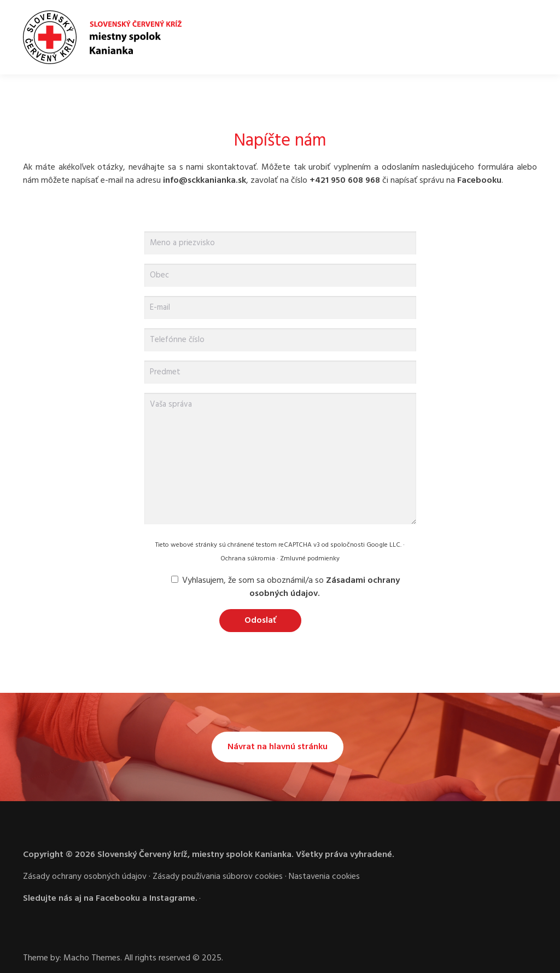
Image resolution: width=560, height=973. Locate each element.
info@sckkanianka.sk (205, 181)
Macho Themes (92, 958)
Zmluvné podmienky (310, 559)
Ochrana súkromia (248, 559)
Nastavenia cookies (324, 877)
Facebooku (479, 181)
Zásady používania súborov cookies (218, 877)
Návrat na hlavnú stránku (278, 747)
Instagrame (172, 899)
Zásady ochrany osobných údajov (85, 877)
